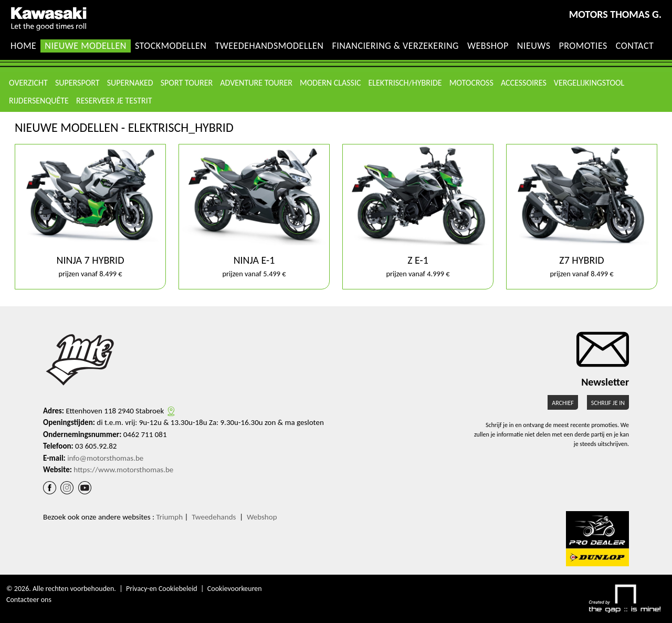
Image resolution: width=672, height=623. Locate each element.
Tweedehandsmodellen (269, 46)
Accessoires (524, 83)
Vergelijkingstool (589, 83)
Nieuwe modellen (86, 46)
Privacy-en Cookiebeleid (162, 589)
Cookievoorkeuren (235, 589)
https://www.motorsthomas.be (123, 470)
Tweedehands (214, 517)
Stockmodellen (171, 46)
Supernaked (130, 83)
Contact (635, 46)
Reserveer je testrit (114, 101)
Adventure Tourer (256, 83)
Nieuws (534, 46)
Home (23, 46)
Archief (563, 403)
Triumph (169, 517)
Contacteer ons (29, 600)
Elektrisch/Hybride (405, 83)
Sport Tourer (187, 83)
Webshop (488, 46)
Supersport (77, 83)
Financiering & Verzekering (395, 46)
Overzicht (28, 83)
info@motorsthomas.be (105, 458)
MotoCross (471, 83)
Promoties (583, 46)
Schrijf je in (608, 403)
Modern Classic (330, 83)
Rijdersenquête (39, 101)
